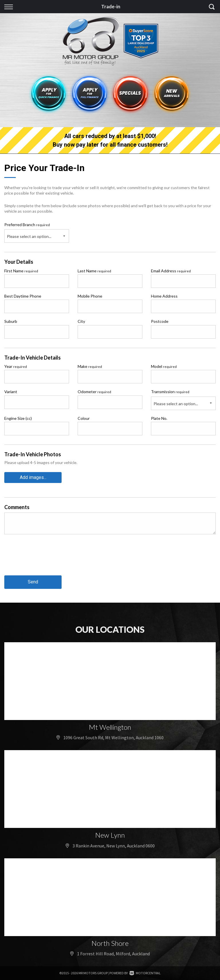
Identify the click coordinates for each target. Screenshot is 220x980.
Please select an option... (29, 236)
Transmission (170, 392)
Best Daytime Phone (23, 296)
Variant (11, 392)
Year (16, 366)
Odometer (94, 392)
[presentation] (48, 559)
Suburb (11, 321)
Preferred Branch (27, 225)
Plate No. (159, 418)
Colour (84, 418)
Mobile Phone (90, 296)
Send (33, 582)
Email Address (171, 271)
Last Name (94, 271)
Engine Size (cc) (18, 418)
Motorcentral (145, 973)
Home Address (164, 296)
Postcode (160, 321)
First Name (21, 271)
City (81, 321)
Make (90, 366)
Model (164, 366)
